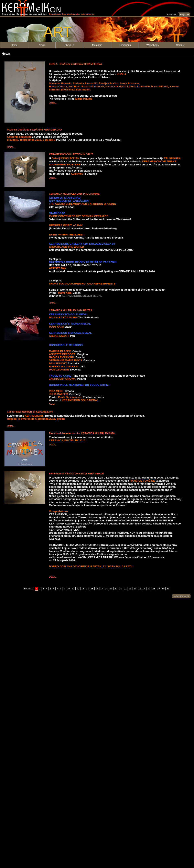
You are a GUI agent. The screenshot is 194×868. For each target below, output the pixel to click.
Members (97, 45)
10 (68, 589)
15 (92, 589)
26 (144, 589)
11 (73, 589)
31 (168, 589)
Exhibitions (125, 45)
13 (83, 589)
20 (116, 589)
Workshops (152, 45)
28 (154, 589)
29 (159, 589)
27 (149, 589)
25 (140, 589)
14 (87, 589)
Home (14, 45)
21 (121, 589)
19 (111, 589)
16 (97, 589)
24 (135, 589)
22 (125, 589)
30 (163, 589)
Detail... (53, 103)
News (42, 45)
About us (70, 45)
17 (102, 589)
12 (78, 589)
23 (130, 589)
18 (106, 589)
